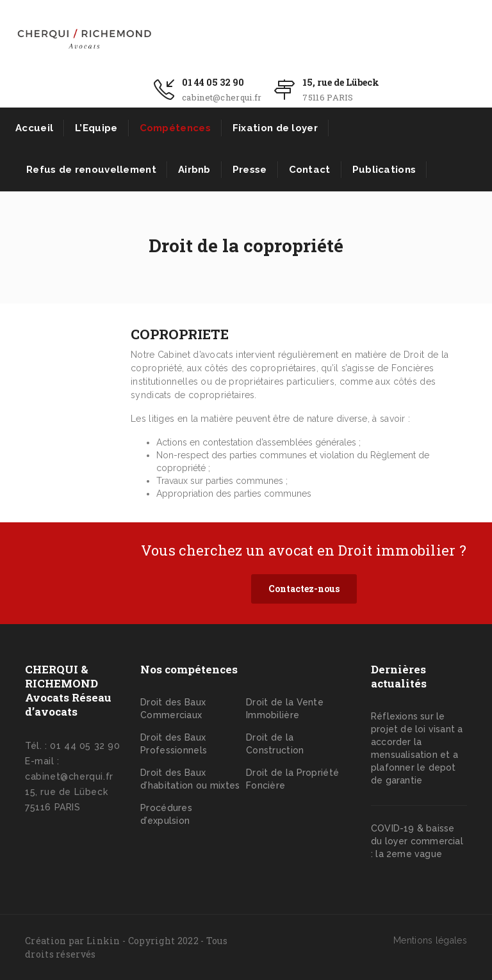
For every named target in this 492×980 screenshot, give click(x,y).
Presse (250, 170)
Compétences (175, 128)
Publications (384, 170)
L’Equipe (96, 128)
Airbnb (194, 170)
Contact (310, 170)
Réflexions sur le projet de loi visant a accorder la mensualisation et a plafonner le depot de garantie (417, 748)
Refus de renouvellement (91, 170)
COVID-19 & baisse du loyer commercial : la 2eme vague (417, 841)
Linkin (103, 941)
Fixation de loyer (275, 128)
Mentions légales (430, 940)
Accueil (34, 128)
